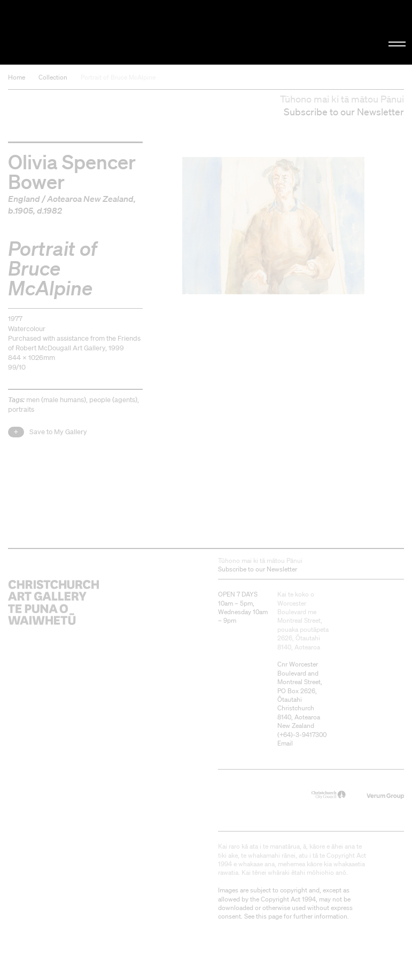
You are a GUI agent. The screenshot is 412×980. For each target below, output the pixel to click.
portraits (21, 409)
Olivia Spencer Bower (72, 171)
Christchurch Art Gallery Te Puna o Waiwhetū (69, 32)
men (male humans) (56, 400)
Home (17, 77)
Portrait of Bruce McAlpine (118, 77)
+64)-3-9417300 (303, 735)
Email (285, 743)
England (24, 199)
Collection (53, 77)
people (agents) (113, 400)
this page (269, 916)
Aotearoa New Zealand (90, 199)
